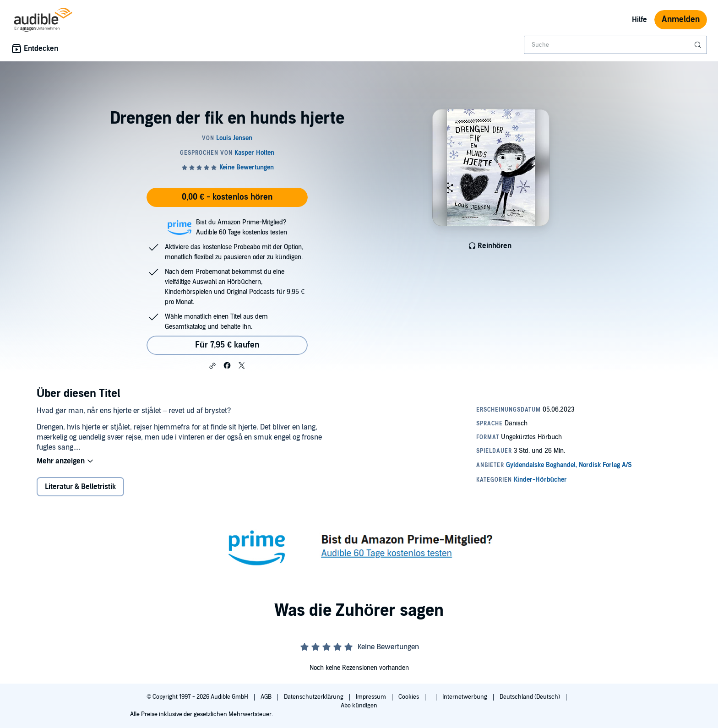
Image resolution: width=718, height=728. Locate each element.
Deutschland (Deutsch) (530, 697)
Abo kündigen (359, 706)
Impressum (372, 697)
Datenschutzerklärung (314, 697)
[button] (212, 366)
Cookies (409, 697)
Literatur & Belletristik (80, 487)
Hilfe (639, 20)
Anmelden (681, 19)
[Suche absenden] (699, 45)
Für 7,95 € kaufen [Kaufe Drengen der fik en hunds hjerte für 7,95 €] (227, 345)
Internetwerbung (465, 697)
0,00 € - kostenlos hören (227, 197)
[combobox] (615, 45)
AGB (267, 697)
